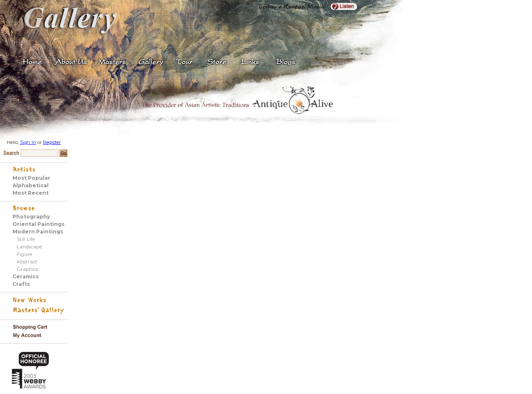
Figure (24, 254)
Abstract (27, 261)
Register (52, 142)
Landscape (29, 247)
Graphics (27, 269)
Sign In (28, 142)
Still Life (26, 239)
